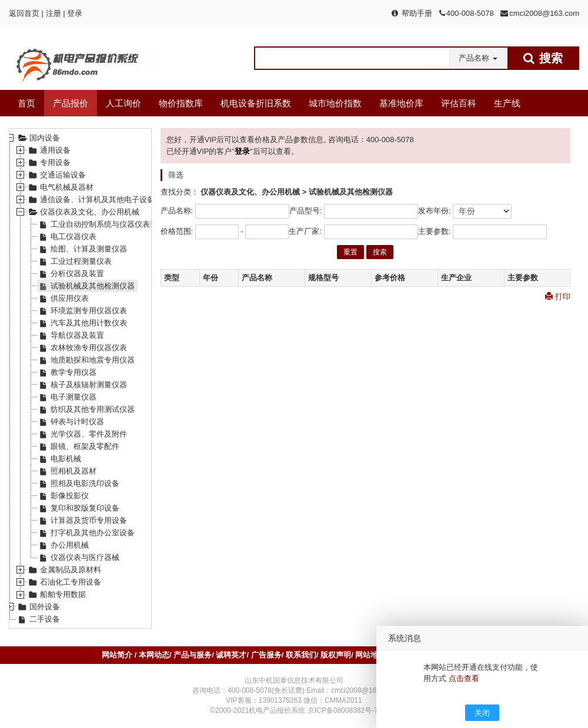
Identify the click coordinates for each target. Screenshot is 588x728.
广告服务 (266, 655)
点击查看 (464, 678)
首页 (26, 103)
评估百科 (459, 103)
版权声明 (336, 655)
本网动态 (154, 655)
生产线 (507, 103)
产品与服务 (193, 655)
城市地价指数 (335, 103)
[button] (478, 58)
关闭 (482, 713)
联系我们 (301, 655)
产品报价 (71, 103)
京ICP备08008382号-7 (343, 710)
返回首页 (24, 13)
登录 (75, 13)
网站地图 (370, 655)
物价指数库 (181, 103)
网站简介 (118, 655)
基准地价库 (401, 103)
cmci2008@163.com (544, 13)
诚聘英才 (231, 655)
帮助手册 (417, 13)
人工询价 (123, 103)
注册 (54, 13)
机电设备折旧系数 (256, 103)
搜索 (380, 252)
